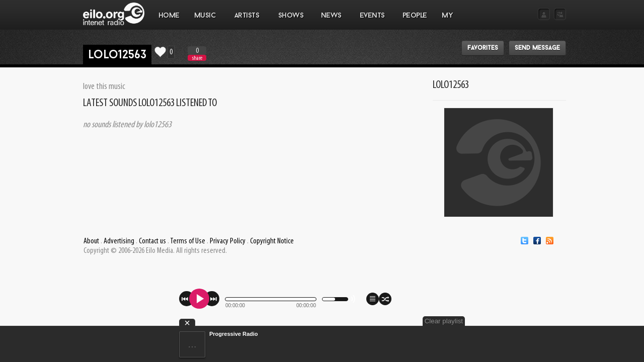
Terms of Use (188, 241)
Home (169, 16)
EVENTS (372, 21)
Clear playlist (542, 321)
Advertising (119, 241)
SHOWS (290, 21)
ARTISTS (247, 21)
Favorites (483, 48)
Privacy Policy (228, 241)
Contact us (152, 241)
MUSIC (205, 21)
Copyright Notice (272, 241)
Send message (537, 48)
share (197, 58)
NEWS (331, 21)
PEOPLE (415, 16)
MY (448, 21)
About (91, 241)
